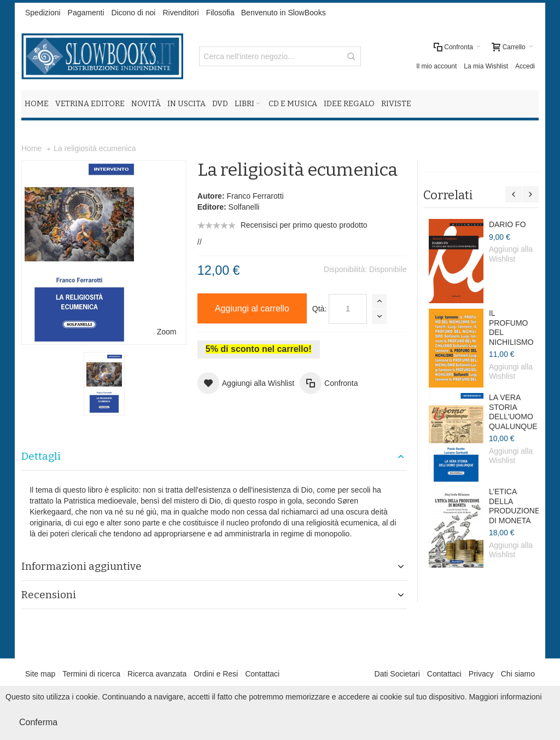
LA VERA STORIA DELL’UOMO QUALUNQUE (513, 412)
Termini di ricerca (91, 674)
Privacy (481, 674)
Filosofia (220, 13)
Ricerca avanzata (157, 674)
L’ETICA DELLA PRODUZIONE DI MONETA (514, 506)
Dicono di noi (134, 13)
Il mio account (436, 66)
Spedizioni (43, 13)
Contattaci (262, 674)
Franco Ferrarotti (255, 196)
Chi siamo (518, 674)
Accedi (525, 66)
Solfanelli (244, 207)
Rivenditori (180, 13)
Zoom (167, 332)
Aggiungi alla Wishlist (511, 254)
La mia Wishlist (486, 66)
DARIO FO (507, 224)
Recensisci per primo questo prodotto (304, 225)
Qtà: (319, 309)
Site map (40, 674)
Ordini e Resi (216, 674)
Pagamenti (86, 13)
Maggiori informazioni (505, 697)
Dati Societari (397, 674)
